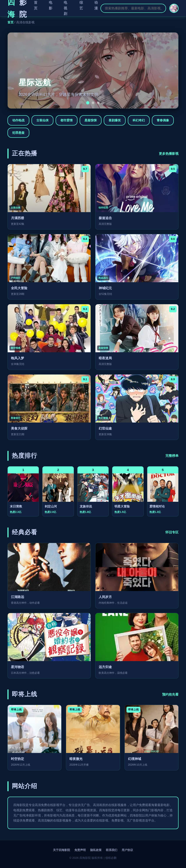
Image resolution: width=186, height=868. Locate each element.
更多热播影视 (169, 154)
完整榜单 (172, 456)
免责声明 (80, 850)
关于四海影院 (61, 850)
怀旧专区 (172, 532)
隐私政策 (96, 850)
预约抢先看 (170, 694)
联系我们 (112, 850)
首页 (11, 22)
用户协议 (127, 850)
